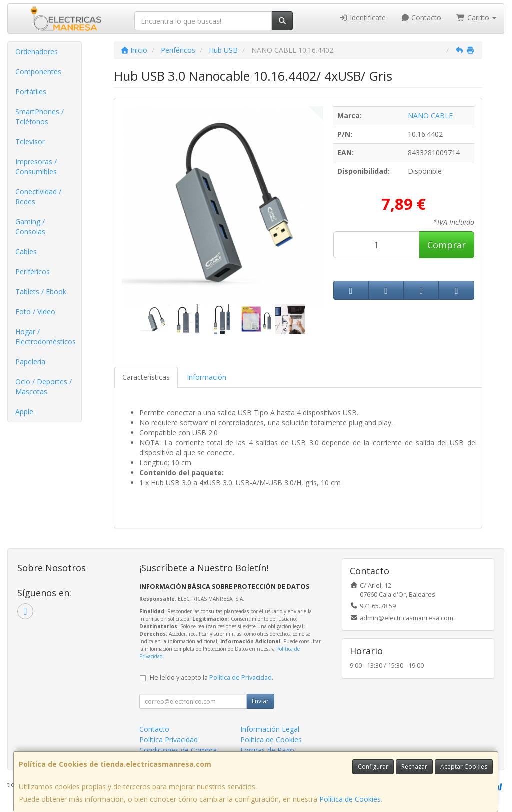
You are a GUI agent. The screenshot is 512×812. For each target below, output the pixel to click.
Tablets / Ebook (41, 292)
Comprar (447, 245)
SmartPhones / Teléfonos (40, 117)
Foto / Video (35, 312)
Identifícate (362, 18)
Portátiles (31, 92)
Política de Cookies (350, 799)
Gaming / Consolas (30, 227)
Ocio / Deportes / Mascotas (44, 387)
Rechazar (414, 767)
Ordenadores (37, 52)
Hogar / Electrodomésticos (46, 337)
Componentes (38, 72)
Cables (26, 252)
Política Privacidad (169, 740)
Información (207, 377)
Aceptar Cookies (464, 767)
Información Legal (270, 729)
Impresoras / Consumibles (36, 167)
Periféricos (33, 272)
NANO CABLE (430, 116)
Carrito (476, 18)
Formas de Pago (267, 750)
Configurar (373, 767)
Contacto (421, 18)
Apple (24, 412)
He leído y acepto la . (212, 678)
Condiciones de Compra (178, 750)
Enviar (260, 701)
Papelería (30, 362)
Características (146, 377)
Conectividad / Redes (38, 197)
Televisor (30, 142)
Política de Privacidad (241, 678)
